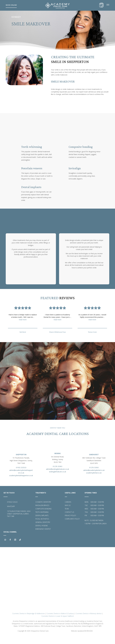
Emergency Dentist (43, 537)
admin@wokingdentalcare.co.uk (57, 477)
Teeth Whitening (42, 521)
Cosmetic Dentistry (43, 510)
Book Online (11, 5)
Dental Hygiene (42, 534)
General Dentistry (43, 531)
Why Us (68, 514)
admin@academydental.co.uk (94, 478)
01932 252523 (21, 476)
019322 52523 (12, 510)
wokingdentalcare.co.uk (58, 480)
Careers (68, 510)
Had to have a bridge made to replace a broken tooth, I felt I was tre (23, 323)
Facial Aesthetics (42, 527)
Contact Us (69, 521)
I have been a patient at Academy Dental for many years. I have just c (57, 323)
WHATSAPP (11, 515)
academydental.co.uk (94, 481)
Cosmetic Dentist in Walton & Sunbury (60, 622)
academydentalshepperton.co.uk (21, 484)
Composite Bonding (43, 517)
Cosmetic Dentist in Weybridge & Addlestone (28, 622)
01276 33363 (57, 475)
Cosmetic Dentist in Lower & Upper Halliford (57, 625)
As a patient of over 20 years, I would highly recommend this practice (92, 323)
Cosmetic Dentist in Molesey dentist (89, 622)
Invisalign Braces (42, 514)
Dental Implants (42, 524)
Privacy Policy (70, 524)
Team (67, 517)
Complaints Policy (72, 527)
